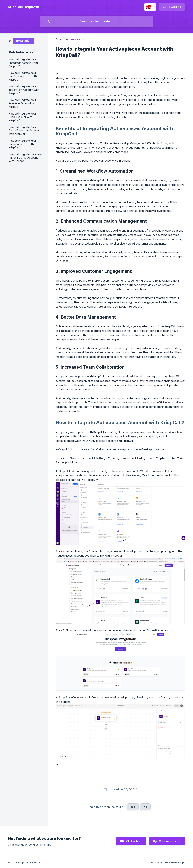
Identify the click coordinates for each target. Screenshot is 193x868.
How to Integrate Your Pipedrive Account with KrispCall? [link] (23, 103)
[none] (23, 7)
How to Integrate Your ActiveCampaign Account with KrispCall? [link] (24, 131)
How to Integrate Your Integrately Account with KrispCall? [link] (24, 90)
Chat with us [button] (134, 841)
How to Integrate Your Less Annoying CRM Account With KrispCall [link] (26, 158)
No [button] (145, 807)
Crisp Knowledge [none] (174, 863)
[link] (21, 40)
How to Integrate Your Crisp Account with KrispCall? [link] (22, 117)
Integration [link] (78, 39)
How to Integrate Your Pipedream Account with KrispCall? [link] (24, 63)
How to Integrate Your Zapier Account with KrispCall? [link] (22, 144)
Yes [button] (133, 807)
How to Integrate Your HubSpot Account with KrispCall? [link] (23, 76)
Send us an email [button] (170, 841)
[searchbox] (96, 21)
